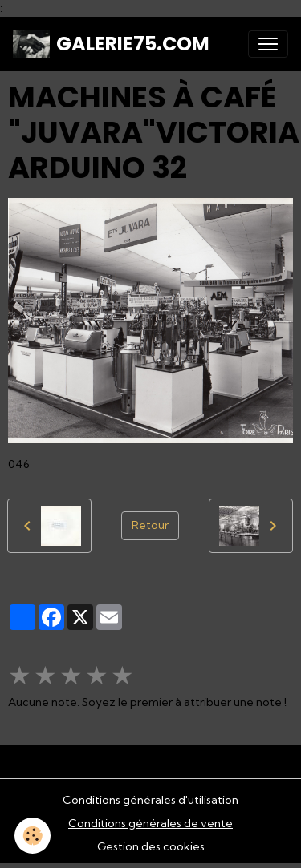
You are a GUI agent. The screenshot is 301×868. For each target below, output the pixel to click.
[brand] (111, 44)
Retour (150, 525)
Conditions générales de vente (150, 823)
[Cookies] (33, 836)
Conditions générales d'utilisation (150, 800)
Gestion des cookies (151, 846)
